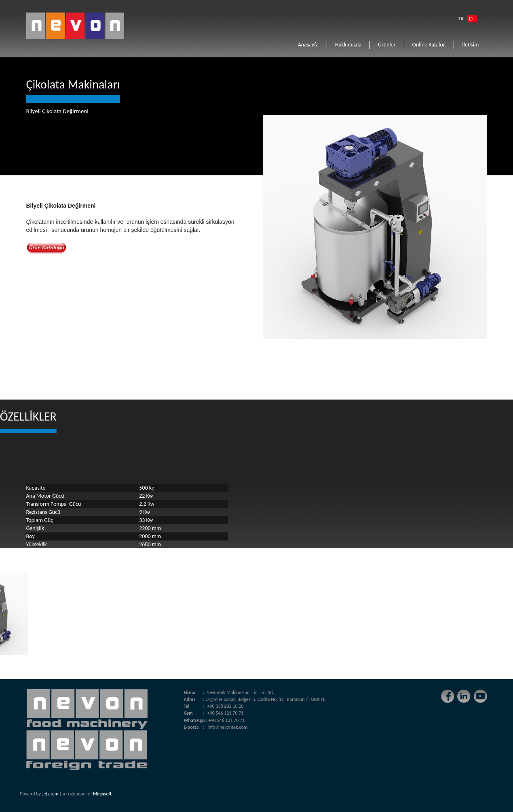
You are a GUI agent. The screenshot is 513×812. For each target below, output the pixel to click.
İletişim (470, 45)
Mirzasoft (102, 794)
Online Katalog (429, 45)
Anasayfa (308, 45)
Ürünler (387, 45)
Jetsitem (50, 794)
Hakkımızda (348, 45)
